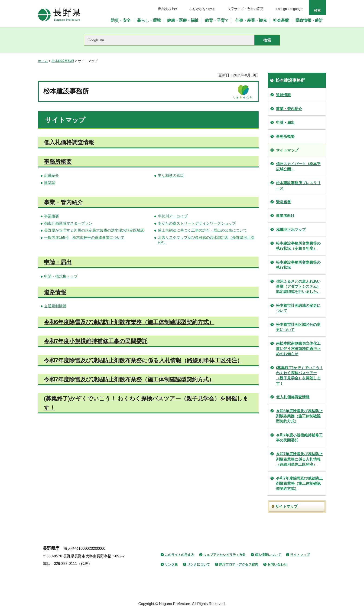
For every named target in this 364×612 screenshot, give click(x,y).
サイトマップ (287, 150)
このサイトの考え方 (179, 555)
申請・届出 (58, 262)
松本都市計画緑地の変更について (298, 308)
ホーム (43, 61)
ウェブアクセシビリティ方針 (224, 555)
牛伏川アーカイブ (173, 216)
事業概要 (52, 216)
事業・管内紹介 (63, 202)
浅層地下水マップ (291, 230)
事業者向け (285, 216)
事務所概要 (58, 162)
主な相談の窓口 (171, 175)
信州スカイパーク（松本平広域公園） (298, 166)
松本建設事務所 (63, 61)
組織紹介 (52, 175)
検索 (317, 10)
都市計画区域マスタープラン (68, 223)
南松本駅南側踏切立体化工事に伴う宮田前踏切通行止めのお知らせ (298, 349)
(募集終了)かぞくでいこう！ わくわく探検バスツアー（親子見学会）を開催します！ (300, 376)
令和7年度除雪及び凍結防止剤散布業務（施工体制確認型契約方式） (129, 379)
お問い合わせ (277, 564)
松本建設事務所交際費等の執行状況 (298, 265)
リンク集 (171, 564)
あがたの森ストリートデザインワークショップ (197, 223)
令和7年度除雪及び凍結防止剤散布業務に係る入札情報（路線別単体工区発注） (143, 360)
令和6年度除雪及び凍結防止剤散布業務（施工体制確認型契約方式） (129, 322)
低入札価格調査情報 (69, 142)
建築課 (50, 183)
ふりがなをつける (202, 9)
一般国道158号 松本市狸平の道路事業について (84, 237)
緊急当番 (283, 202)
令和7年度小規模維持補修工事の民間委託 (96, 341)
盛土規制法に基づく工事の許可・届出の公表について (202, 230)
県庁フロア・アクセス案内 (239, 564)
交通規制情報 (55, 306)
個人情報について (268, 555)
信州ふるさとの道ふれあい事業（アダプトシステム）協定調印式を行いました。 (298, 287)
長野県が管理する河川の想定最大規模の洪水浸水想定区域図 (94, 230)
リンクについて (198, 564)
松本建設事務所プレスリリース (298, 185)
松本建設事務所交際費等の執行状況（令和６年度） (298, 246)
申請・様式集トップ (61, 276)
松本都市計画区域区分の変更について (298, 327)
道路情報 (55, 292)
